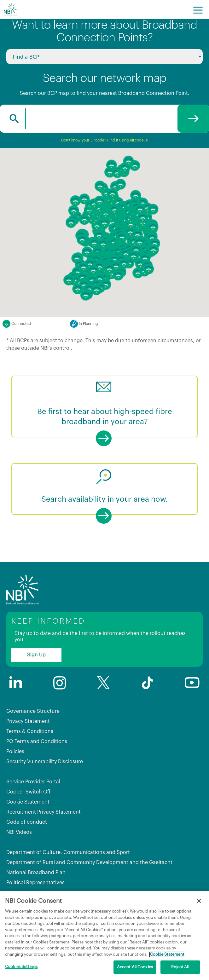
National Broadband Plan (36, 873)
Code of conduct (27, 822)
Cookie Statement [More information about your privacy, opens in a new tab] (167, 954)
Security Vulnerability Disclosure (45, 762)
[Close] (199, 901)
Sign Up (36, 655)
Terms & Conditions (30, 731)
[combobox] (104, 119)
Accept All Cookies (135, 967)
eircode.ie (139, 140)
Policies (15, 752)
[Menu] (198, 9)
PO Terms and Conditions (37, 741)
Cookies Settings (21, 967)
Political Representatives (35, 883)
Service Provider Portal (33, 782)
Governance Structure (33, 711)
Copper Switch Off (28, 792)
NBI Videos (19, 832)
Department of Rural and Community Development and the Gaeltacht (89, 862)
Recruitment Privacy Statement (44, 812)
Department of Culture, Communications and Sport (68, 852)
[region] (104, 935)
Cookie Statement (28, 802)
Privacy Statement (28, 721)
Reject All (180, 967)
